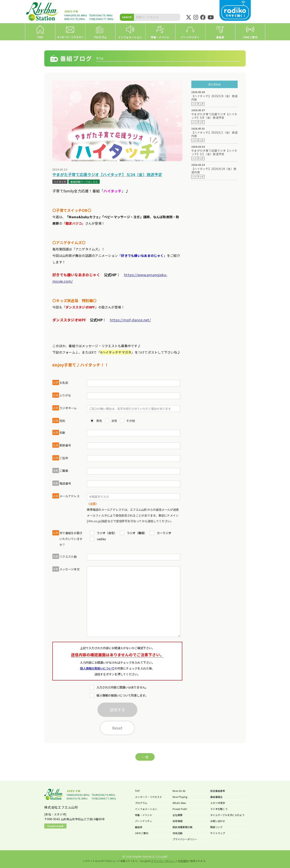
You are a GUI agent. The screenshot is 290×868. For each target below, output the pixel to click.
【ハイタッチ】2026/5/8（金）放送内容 (214, 98)
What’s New (179, 803)
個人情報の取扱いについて (97, 668)
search (127, 17)
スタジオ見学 (218, 803)
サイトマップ (218, 833)
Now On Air (179, 791)
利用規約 (183, 861)
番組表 (139, 827)
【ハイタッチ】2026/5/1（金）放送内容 (214, 134)
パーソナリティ (143, 821)
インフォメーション (146, 809)
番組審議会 (216, 797)
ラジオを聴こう (219, 809)
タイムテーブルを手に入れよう (227, 815)
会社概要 (178, 815)
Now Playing (180, 797)
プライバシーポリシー (185, 839)
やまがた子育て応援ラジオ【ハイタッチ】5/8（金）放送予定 (214, 116)
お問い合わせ (218, 821)
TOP (137, 791)
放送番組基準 (218, 791)
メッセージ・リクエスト (149, 797)
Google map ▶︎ (55, 826)
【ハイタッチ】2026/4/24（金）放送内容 (214, 170)
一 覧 (145, 757)
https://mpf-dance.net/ (130, 320)
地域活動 (178, 833)
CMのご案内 (142, 833)
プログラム (141, 803)
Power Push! (180, 809)
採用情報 (178, 821)
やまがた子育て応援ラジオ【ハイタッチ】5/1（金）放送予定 (214, 152)
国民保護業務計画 (182, 827)
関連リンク (216, 827)
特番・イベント (144, 815)
